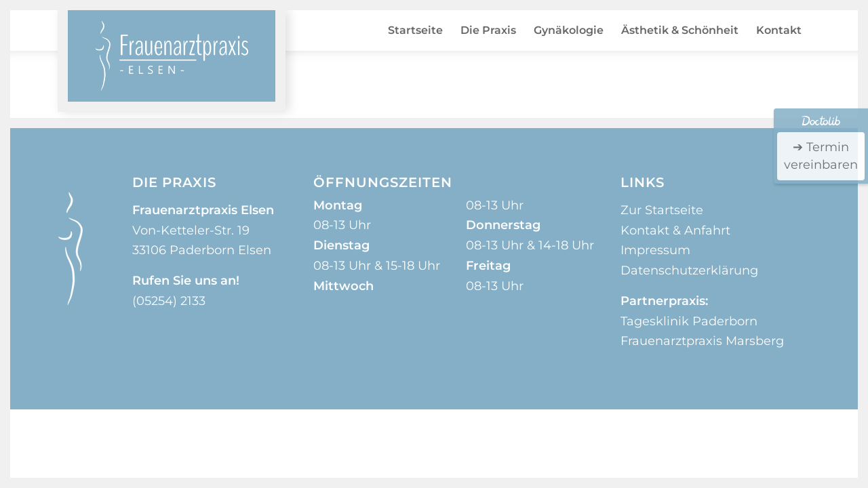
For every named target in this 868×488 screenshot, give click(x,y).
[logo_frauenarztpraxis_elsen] (172, 56)
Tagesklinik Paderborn (689, 321)
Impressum (655, 250)
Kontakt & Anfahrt (675, 230)
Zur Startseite (662, 210)
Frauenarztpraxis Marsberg (702, 341)
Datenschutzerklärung (689, 270)
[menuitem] (415, 30)
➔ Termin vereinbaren (821, 156)
